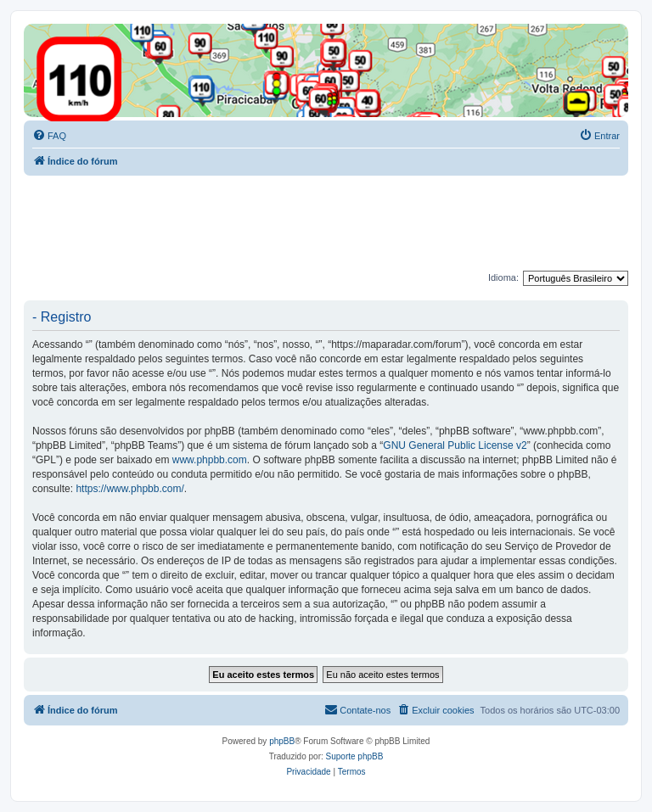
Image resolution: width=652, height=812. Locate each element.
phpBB (282, 741)
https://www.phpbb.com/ (129, 489)
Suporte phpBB (355, 756)
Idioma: (503, 277)
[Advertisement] (333, 222)
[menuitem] (49, 136)
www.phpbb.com (210, 460)
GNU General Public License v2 (455, 445)
